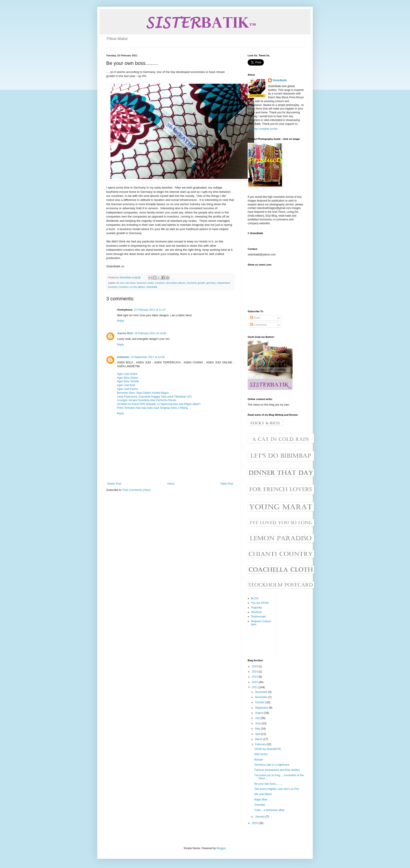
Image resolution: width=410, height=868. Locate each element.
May (258, 729)
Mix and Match (263, 794)
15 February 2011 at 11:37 (150, 310)
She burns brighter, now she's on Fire (277, 789)
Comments (258, 325)
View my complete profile (263, 129)
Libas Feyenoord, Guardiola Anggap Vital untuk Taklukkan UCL (155, 397)
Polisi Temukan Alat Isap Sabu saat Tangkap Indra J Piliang (152, 408)
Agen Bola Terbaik (128, 381)
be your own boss (126, 283)
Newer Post (114, 484)
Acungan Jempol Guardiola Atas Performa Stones (147, 400)
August (260, 713)
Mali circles (261, 754)
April (258, 734)
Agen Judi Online (127, 374)
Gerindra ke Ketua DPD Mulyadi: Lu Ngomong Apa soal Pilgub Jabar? (159, 404)
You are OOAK (260, 603)
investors (124, 287)
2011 (255, 687)
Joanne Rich (125, 333)
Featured (256, 608)
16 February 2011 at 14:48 (150, 333)
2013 (255, 677)
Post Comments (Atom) (137, 490)
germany (211, 283)
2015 (255, 666)
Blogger (221, 848)
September (262, 708)
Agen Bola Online (127, 378)
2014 (255, 672)
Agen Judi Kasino (127, 389)
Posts (255, 318)
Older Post (227, 484)
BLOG (255, 598)
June (258, 723)
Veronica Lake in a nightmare (272, 765)
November (262, 697)
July (258, 718)
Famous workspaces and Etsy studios (277, 770)
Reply (120, 321)
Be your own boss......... (268, 784)
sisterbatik (152, 287)
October (260, 702)
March (259, 739)
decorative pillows (176, 283)
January (260, 817)
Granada (260, 805)
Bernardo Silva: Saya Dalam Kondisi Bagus (143, 393)
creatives (160, 283)
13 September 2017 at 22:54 (148, 357)
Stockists (256, 612)
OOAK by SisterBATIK (268, 749)
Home (171, 484)
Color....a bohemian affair (269, 810)
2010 (255, 823)
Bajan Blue (261, 800)
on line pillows (138, 287)
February (261, 744)
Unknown (123, 357)
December (262, 692)
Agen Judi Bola (126, 385)
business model (145, 283)
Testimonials (258, 617)
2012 (255, 682)
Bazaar (259, 760)
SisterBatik (280, 80)
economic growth (196, 283)
